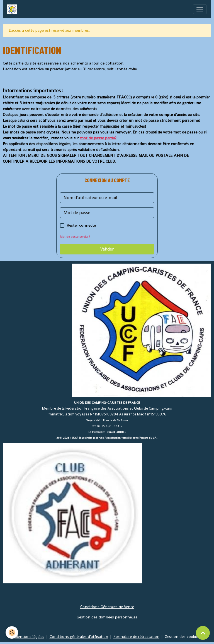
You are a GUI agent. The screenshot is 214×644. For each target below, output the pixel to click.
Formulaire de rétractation (136, 636)
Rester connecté (81, 225)
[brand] (13, 9)
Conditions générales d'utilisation (79, 636)
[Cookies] (12, 632)
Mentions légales (29, 636)
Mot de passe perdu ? (75, 237)
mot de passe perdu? (98, 138)
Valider (107, 249)
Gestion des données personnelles (107, 617)
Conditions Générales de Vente (107, 607)
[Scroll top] (203, 633)
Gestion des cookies (182, 636)
